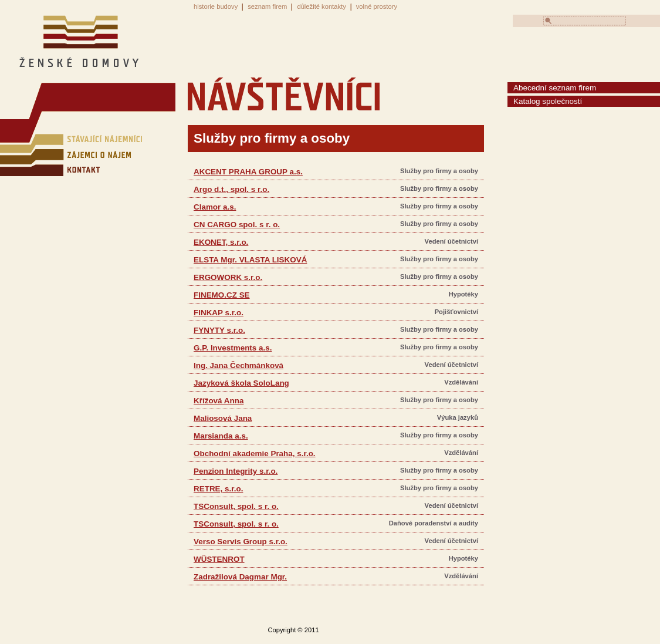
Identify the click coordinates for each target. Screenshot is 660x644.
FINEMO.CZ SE (222, 295)
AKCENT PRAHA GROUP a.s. (248, 172)
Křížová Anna (219, 401)
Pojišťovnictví (456, 312)
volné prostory (377, 6)
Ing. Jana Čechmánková (238, 365)
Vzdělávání (461, 382)
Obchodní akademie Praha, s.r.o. (255, 454)
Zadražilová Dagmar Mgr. (240, 577)
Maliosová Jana (223, 418)
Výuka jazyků (458, 417)
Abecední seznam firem (555, 88)
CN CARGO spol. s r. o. (237, 225)
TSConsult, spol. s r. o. (236, 506)
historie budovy (216, 6)
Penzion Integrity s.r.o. (236, 471)
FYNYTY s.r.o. (219, 330)
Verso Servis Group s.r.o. (241, 542)
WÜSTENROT (219, 559)
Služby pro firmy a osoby (439, 171)
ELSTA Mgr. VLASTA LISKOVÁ (250, 260)
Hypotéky (463, 294)
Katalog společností (548, 101)
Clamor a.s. (215, 207)
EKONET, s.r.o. (221, 242)
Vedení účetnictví (451, 241)
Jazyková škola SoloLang (241, 383)
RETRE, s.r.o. (218, 489)
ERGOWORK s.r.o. (228, 277)
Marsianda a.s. (221, 436)
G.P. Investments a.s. (233, 348)
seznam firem (267, 6)
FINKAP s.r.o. (219, 313)
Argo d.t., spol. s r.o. (231, 189)
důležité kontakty (321, 6)
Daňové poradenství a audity (434, 523)
